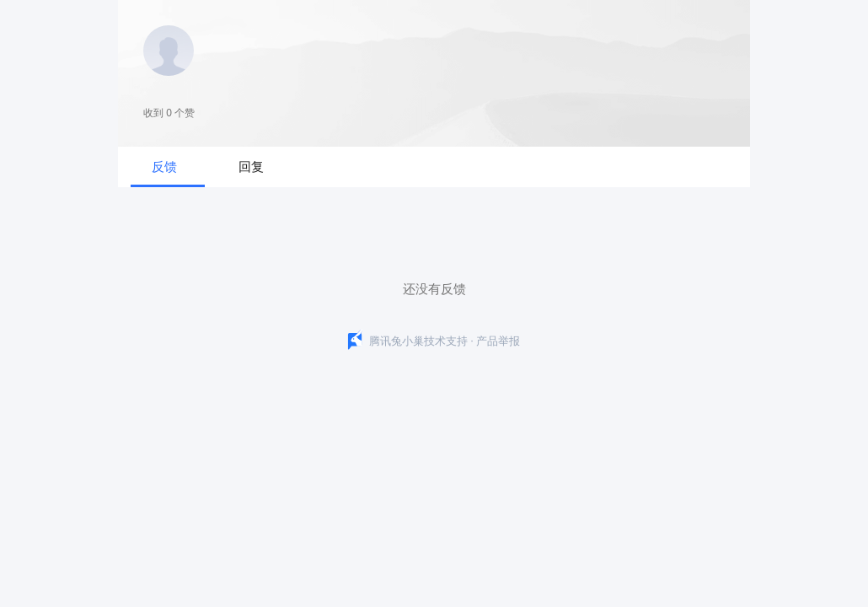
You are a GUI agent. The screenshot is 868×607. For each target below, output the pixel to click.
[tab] (168, 167)
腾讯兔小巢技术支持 (418, 340)
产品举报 (498, 340)
